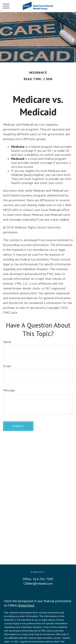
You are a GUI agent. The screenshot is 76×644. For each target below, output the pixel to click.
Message (9, 390)
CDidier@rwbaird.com (38, 583)
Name (7, 342)
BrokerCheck (26, 605)
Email (7, 366)
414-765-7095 (43, 579)
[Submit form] (18, 426)
